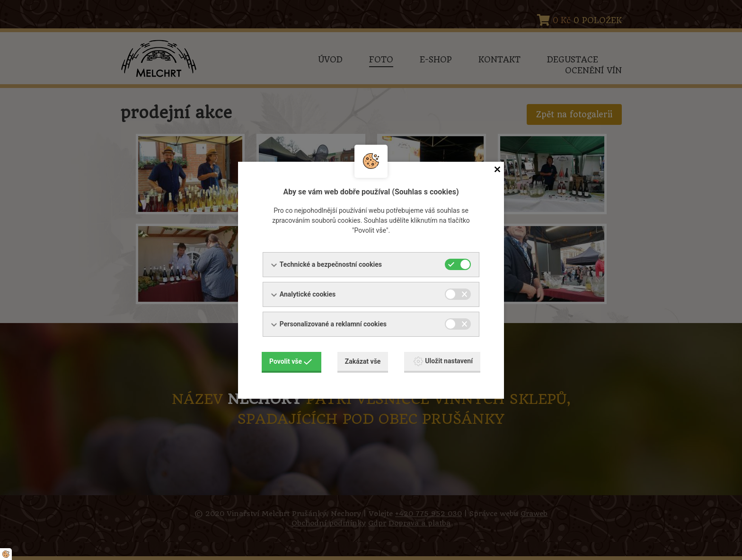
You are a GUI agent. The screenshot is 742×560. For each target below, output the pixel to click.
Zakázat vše (363, 361)
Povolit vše (291, 361)
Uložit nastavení (443, 361)
